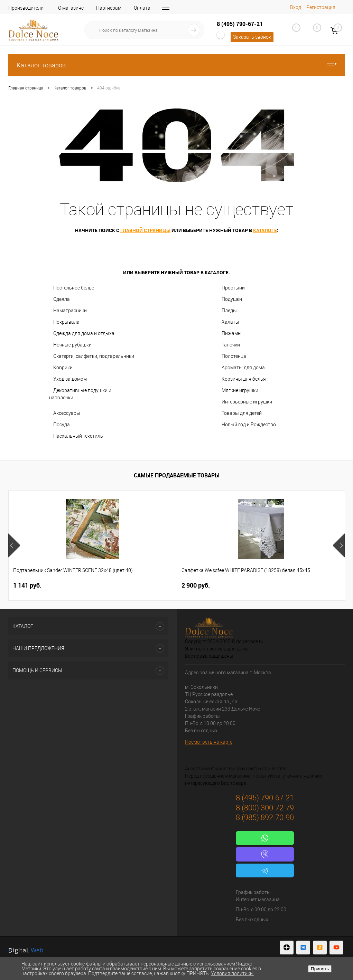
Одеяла (62, 299)
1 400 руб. (252, 585)
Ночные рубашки (72, 345)
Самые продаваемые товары (177, 475)
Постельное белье (74, 288)
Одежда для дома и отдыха (84, 333)
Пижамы (232, 333)
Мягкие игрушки (240, 390)
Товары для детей (242, 413)
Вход (296, 7)
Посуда (62, 425)
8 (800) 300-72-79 (265, 808)
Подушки (232, 299)
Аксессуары (67, 413)
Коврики (63, 368)
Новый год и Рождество (249, 425)
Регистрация (321, 7)
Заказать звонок (252, 37)
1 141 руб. (27, 585)
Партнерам (109, 8)
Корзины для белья (244, 379)
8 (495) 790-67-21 (240, 24)
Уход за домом (70, 379)
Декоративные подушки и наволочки (80, 394)
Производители (26, 8)
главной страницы (145, 230)
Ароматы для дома (243, 368)
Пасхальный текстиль (78, 436)
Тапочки (231, 345)
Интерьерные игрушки (247, 402)
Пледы (229, 311)
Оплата (142, 8)
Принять (320, 969)
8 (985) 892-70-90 (265, 817)
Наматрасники (70, 311)
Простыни (233, 288)
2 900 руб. (139, 585)
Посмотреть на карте (209, 742)
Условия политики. (232, 973)
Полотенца (234, 356)
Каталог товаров (176, 65)
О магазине (71, 8)
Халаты (230, 322)
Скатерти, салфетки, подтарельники (94, 356)
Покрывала (66, 322)
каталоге (265, 230)
